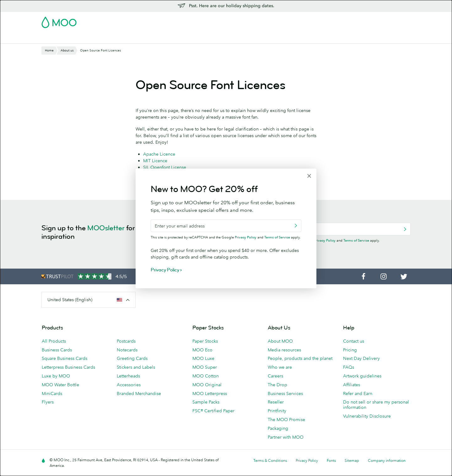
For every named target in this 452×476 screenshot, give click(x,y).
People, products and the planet (300, 358)
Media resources (284, 350)
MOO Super (205, 367)
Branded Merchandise (139, 393)
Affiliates (352, 385)
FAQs (349, 367)
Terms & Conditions (270, 460)
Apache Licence (159, 154)
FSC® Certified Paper (213, 411)
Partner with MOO (286, 437)
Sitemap (352, 460)
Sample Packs (206, 402)
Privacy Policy (325, 240)
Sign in (334, 20)
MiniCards (52, 393)
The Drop (277, 385)
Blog (330, 38)
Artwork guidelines (362, 376)
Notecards (127, 350)
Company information (387, 460)
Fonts (331, 460)
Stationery (211, 38)
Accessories (129, 385)
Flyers (48, 402)
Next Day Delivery (361, 358)
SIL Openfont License (165, 167)
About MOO (280, 341)
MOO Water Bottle (60, 385)
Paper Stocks (205, 341)
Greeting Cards (132, 358)
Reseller (276, 402)
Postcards (91, 38)
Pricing (350, 350)
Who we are (280, 367)
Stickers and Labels (136, 367)
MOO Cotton (206, 376)
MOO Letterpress (210, 393)
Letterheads (128, 376)
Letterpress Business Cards (68, 367)
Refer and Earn (358, 393)
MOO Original (207, 385)
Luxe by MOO (56, 376)
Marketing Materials (172, 38)
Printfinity (277, 411)
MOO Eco (202, 350)
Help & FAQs (354, 38)
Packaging (278, 428)
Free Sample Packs (279, 20)
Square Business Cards (65, 358)
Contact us (354, 341)
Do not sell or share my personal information (376, 405)
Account (312, 20)
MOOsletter (106, 228)
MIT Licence (155, 161)
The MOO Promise (286, 420)
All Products (54, 341)
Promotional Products (251, 38)
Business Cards (58, 38)
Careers (275, 376)
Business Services (299, 38)
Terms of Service (356, 240)
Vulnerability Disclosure (367, 416)
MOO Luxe (203, 358)
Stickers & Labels (127, 38)
